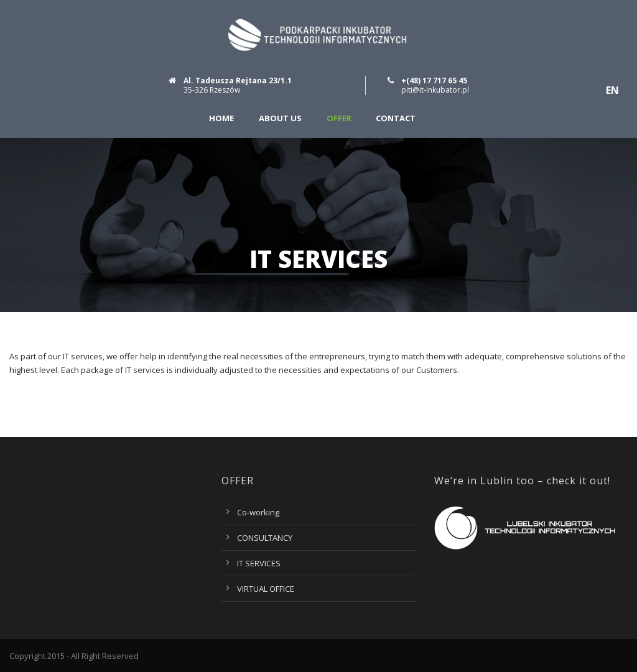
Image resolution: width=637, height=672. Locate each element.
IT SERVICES (259, 563)
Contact (396, 118)
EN (612, 90)
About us (280, 118)
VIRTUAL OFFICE (266, 589)
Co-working (258, 512)
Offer (339, 118)
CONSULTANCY (265, 538)
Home (221, 118)
